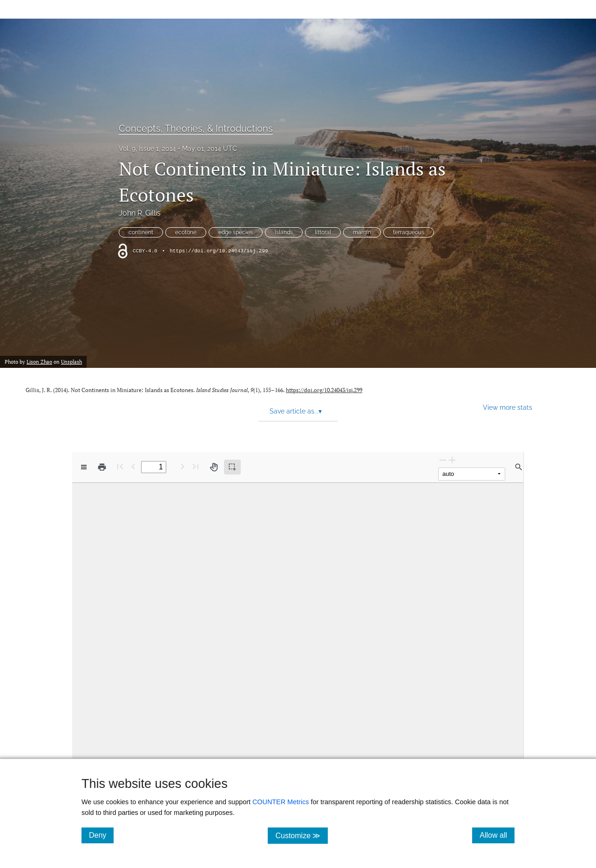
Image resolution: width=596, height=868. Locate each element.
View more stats (508, 407)
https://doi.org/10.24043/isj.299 (219, 251)
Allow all (497, 835)
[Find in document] (519, 467)
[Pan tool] (214, 467)
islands (284, 232)
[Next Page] (183, 466)
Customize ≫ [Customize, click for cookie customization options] (301, 835)
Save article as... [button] (296, 411)
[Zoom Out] (443, 460)
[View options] (84, 467)
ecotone (186, 232)
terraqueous (409, 232)
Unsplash (71, 362)
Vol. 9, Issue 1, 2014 (147, 149)
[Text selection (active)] (232, 467)
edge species (236, 232)
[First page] (120, 466)
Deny (101, 835)
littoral (323, 232)
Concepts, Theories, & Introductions (196, 129)
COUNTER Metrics (281, 802)
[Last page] (196, 466)
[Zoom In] (452, 460)
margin (362, 232)
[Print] (102, 467)
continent (141, 232)
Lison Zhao (39, 362)
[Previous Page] (133, 466)
